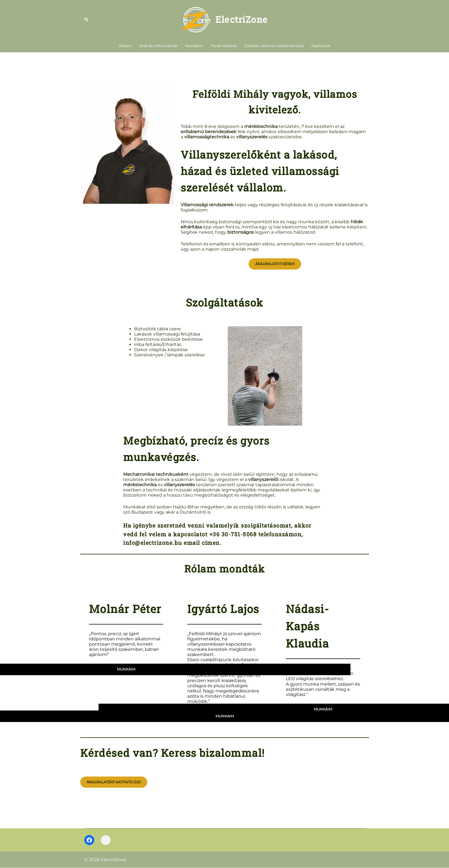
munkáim (225, 716)
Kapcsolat (321, 46)
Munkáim (194, 46)
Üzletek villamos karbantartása (274, 46)
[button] (87, 19)
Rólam (125, 46)
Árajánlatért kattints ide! (114, 782)
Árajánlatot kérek (275, 264)
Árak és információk (158, 46)
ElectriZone (242, 19)
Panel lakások (224, 46)
